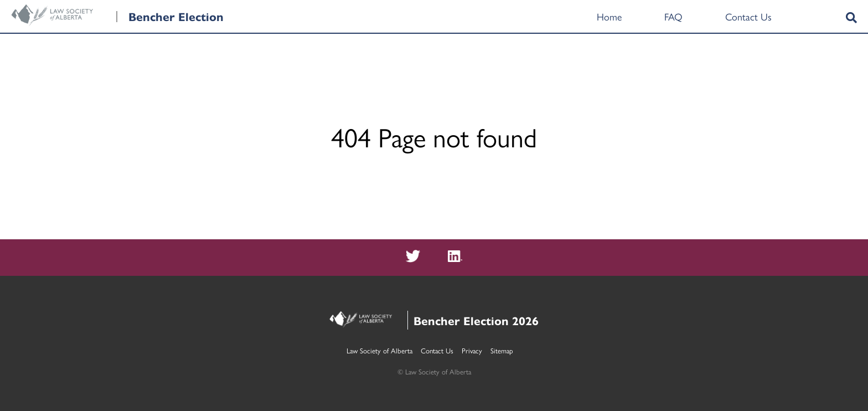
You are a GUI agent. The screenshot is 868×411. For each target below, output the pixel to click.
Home (609, 16)
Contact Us (748, 16)
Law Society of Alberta (379, 350)
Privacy (472, 350)
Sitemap (502, 350)
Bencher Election (176, 16)
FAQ (673, 16)
